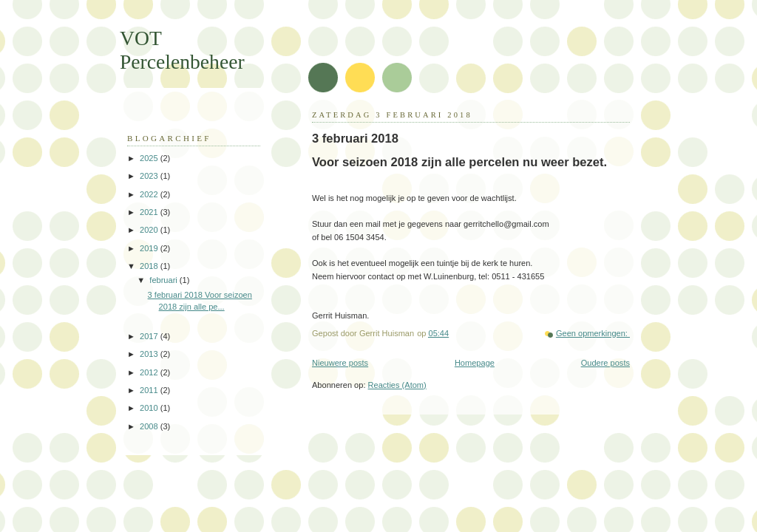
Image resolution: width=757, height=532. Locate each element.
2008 (150, 426)
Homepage (475, 363)
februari (164, 280)
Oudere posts (605, 363)
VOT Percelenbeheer (182, 50)
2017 (150, 336)
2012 (150, 372)
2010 (150, 408)
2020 (150, 230)
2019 (150, 248)
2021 (150, 212)
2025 (150, 158)
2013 (150, 354)
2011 (150, 390)
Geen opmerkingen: (593, 333)
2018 (150, 266)
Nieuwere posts (340, 363)
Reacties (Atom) (397, 385)
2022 (150, 194)
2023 (150, 176)
